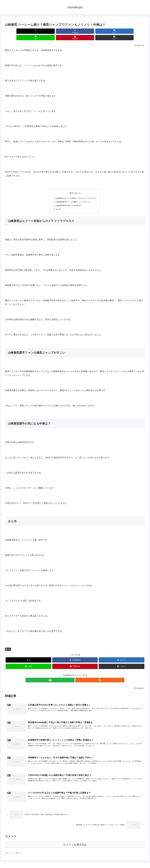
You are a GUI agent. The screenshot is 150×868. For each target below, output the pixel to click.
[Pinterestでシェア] (110, 31)
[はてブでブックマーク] (63, 31)
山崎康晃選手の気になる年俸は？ (68, 200)
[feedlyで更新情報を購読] (72, 674)
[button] (134, 31)
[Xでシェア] (16, 31)
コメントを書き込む (75, 840)
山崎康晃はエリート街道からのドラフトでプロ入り (76, 192)
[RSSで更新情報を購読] (78, 674)
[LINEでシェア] (87, 31)
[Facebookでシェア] (40, 31)
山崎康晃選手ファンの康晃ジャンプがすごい (73, 196)
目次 (72, 187)
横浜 (8, 643)
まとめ (57, 203)
